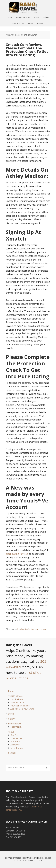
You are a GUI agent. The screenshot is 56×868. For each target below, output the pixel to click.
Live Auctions (17, 699)
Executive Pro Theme (32, 858)
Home (11, 691)
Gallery (11, 719)
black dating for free (17, 554)
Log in (40, 861)
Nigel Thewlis (17, 748)
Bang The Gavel (28, 7)
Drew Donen (16, 738)
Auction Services (16, 696)
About (11, 732)
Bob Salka (15, 741)
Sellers (11, 714)
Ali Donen (15, 745)
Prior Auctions (15, 724)
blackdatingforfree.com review (32, 629)
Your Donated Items (20, 706)
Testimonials (16, 727)
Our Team (15, 735)
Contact (12, 753)
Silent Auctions (17, 702)
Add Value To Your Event (22, 709)
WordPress (30, 861)
